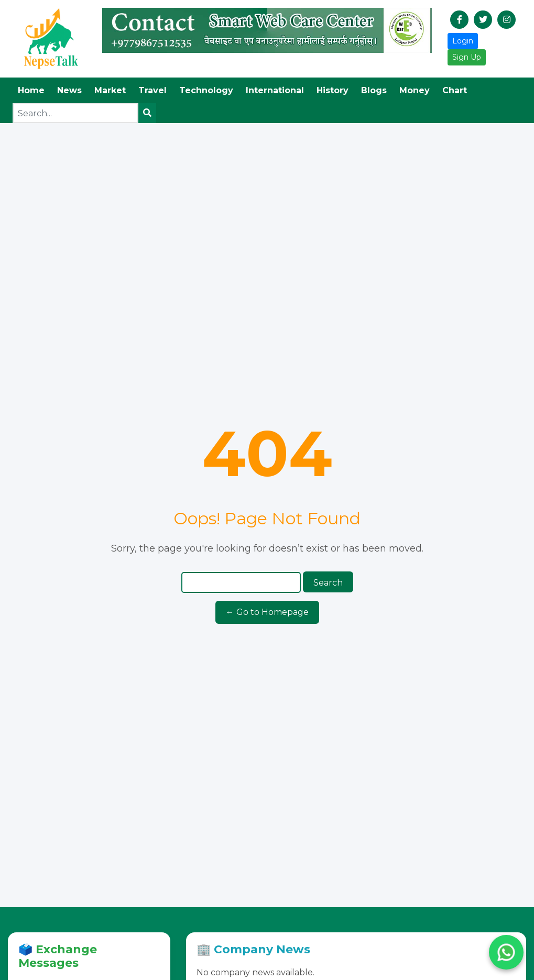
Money (415, 90)
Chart (455, 90)
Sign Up (467, 57)
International (275, 90)
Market (110, 90)
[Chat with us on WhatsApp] (506, 952)
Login (463, 41)
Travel (152, 90)
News (69, 90)
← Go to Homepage (267, 612)
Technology (206, 90)
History (333, 90)
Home (31, 90)
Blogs (374, 90)
